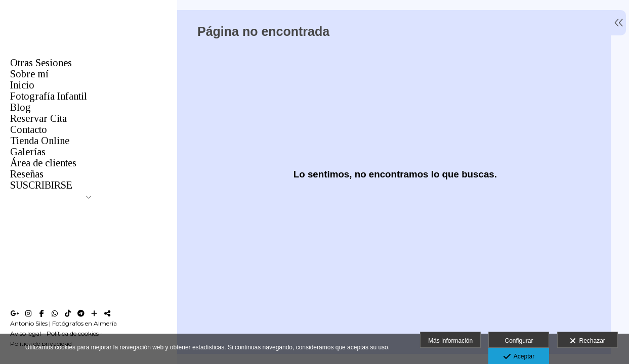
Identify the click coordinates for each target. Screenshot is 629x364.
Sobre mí (29, 74)
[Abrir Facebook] (41, 313)
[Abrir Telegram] (81, 313)
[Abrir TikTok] (68, 313)
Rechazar (588, 341)
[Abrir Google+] (15, 313)
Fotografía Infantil (49, 96)
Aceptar (519, 357)
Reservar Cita (38, 118)
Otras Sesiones (41, 63)
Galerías (28, 152)
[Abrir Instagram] (28, 313)
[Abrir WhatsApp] (55, 313)
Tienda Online (40, 141)
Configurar (519, 341)
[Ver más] (94, 313)
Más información (450, 341)
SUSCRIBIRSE (41, 185)
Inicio (22, 85)
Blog (20, 107)
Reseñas (27, 174)
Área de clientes (43, 163)
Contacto (29, 129)
